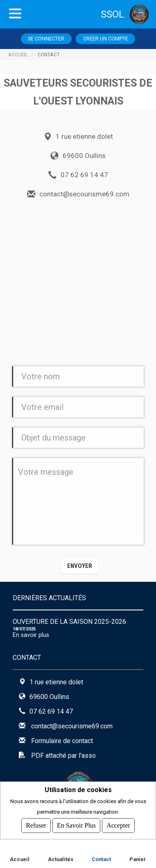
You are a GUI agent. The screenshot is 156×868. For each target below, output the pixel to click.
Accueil (18, 54)
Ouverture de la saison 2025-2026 (69, 622)
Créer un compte (106, 39)
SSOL (112, 14)
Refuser (36, 825)
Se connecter (46, 39)
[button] (80, 566)
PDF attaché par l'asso (63, 756)
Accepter (118, 825)
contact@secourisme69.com (72, 726)
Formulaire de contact (62, 741)
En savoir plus (31, 635)
